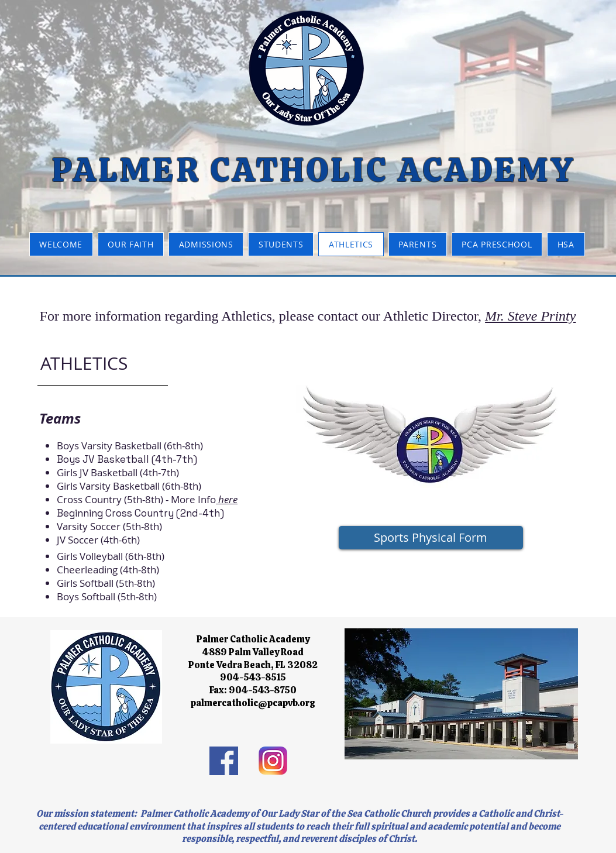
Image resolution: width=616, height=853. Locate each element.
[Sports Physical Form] (431, 538)
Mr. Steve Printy (530, 316)
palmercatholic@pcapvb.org (253, 703)
